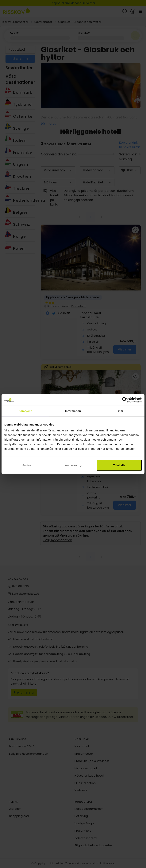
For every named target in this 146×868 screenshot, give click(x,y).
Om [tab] (121, 411)
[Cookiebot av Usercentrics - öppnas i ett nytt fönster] (125, 400)
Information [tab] (73, 411)
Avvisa (27, 465)
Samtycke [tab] (25, 411)
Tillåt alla (119, 465)
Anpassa (73, 465)
